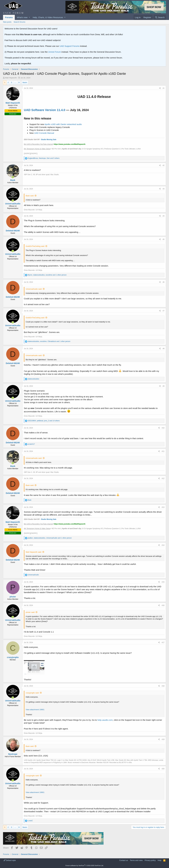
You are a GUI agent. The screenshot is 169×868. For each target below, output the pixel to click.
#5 (164, 239)
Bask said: (30, 196)
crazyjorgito (13, 657)
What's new (22, 17)
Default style (10, 860)
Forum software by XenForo (84, 866)
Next (24, 82)
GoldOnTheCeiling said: (35, 246)
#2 (164, 165)
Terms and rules (136, 860)
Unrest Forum (55, 52)
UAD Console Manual (44, 133)
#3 (164, 189)
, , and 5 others (43, 158)
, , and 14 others (44, 421)
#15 (163, 582)
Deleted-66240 (13, 231)
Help (160, 860)
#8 (164, 349)
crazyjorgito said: (32, 693)
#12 (163, 478)
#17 (163, 642)
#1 (164, 88)
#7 (164, 311)
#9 (164, 386)
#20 (163, 769)
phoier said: (30, 612)
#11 (163, 451)
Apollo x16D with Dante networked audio (63, 124)
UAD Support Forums (70, 46)
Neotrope (13, 754)
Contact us (124, 860)
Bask (13, 180)
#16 (163, 605)
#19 (163, 739)
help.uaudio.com (105, 720)
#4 (164, 216)
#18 (163, 686)
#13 (163, 507)
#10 (163, 428)
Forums (9, 17)
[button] (29, 17)
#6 (164, 282)
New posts (7, 22)
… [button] (15, 82)
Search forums (20, 22)
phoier (13, 597)
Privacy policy (150, 860)
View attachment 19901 (35, 710)
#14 (163, 545)
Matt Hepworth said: (34, 552)
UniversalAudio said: (34, 289)
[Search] (160, 17)
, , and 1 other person (47, 275)
